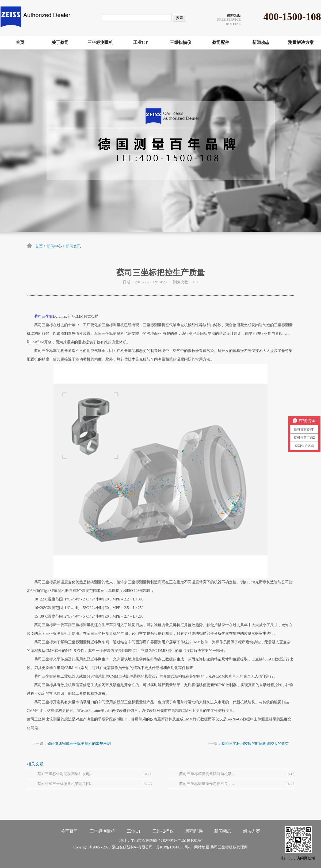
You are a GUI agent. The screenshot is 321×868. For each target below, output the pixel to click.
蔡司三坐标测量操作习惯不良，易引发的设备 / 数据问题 (207, 784)
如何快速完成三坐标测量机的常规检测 (79, 744)
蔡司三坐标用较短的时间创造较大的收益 (255, 744)
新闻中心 (54, 246)
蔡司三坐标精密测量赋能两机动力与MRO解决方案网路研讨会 (207, 774)
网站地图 (201, 847)
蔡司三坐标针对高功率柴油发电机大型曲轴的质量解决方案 (66, 774)
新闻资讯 (73, 246)
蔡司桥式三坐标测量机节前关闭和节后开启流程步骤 (66, 784)
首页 (39, 246)
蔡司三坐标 (44, 316)
